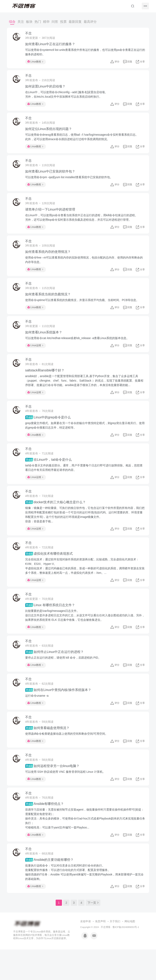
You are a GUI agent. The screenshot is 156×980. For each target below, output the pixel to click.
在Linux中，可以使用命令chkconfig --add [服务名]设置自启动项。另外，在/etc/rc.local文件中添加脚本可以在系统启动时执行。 (68, 97)
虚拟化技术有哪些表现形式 (50, 573)
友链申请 (86, 952)
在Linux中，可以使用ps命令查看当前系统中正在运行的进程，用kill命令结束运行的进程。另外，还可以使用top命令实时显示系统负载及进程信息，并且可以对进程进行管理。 (83, 224)
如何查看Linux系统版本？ (45, 344)
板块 (29, 22)
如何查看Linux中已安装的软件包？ (51, 177)
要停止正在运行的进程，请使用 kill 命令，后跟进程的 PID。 (64, 680)
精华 (46, 22)
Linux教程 (37, 62)
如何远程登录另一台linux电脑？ (54, 793)
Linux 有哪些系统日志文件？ (51, 626)
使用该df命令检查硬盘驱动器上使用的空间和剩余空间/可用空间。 (68, 759)
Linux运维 (37, 357)
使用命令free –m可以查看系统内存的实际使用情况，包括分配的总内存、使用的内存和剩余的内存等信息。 (84, 268)
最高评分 (90, 22)
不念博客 (106, 958)
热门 (38, 22)
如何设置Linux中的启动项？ (47, 89)
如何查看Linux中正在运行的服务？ (51, 45)
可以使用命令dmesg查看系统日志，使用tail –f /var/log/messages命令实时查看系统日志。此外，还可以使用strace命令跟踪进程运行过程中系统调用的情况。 (83, 141)
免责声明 (100, 952)
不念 (30, 34)
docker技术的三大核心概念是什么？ (57, 520)
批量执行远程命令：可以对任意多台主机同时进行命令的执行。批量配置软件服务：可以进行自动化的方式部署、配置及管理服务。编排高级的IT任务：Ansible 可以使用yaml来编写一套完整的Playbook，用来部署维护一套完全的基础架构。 (84, 902)
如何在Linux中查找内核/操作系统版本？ (59, 714)
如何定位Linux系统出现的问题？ (50, 133)
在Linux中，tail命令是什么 (50, 476)
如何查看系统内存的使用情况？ (49, 260)
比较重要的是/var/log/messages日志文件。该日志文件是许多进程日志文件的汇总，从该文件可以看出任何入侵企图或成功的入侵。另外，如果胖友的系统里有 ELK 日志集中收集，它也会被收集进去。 (83, 636)
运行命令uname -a (38, 719)
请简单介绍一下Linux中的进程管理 (51, 216)
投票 (63, 22)
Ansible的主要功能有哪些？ (51, 889)
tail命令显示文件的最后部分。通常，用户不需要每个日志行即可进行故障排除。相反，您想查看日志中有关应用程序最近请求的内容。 (84, 484)
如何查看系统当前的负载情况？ (49, 304)
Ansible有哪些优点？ (46, 832)
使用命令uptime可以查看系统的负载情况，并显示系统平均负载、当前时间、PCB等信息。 (83, 310)
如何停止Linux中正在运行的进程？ (56, 674)
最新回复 (75, 22)
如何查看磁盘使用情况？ (49, 753)
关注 (21, 22)
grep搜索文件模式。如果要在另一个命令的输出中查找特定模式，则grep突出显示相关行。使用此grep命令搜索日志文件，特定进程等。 (85, 440)
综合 (12, 22)
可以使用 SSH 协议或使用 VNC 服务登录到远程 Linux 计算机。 (67, 798)
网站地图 (130, 952)
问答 (55, 22)
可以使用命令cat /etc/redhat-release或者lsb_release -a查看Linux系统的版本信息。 (79, 349)
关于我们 (115, 952)
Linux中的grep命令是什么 (49, 432)
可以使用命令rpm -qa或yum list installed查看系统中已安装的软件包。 (70, 182)
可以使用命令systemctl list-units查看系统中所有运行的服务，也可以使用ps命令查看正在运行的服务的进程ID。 (85, 53)
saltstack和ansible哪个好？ (46, 383)
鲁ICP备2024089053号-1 (126, 958)
